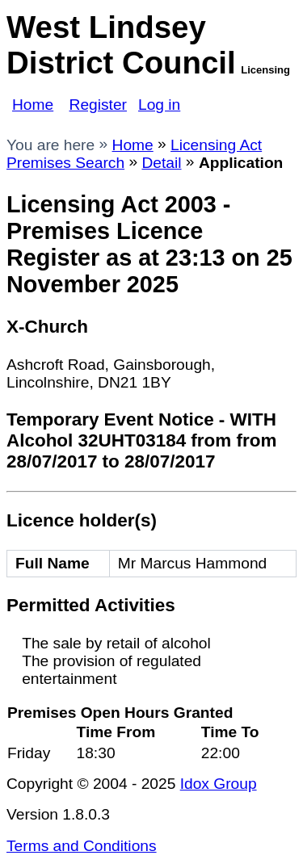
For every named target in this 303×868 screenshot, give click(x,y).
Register (98, 105)
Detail (161, 163)
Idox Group (219, 784)
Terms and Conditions (82, 846)
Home (33, 105)
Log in (159, 105)
